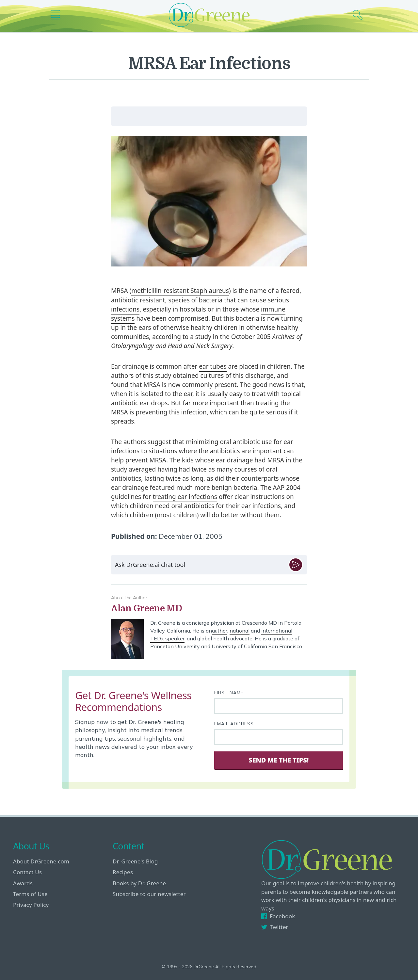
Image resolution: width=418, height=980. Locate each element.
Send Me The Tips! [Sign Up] (278, 760)
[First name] (279, 706)
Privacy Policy (31, 905)
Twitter (275, 927)
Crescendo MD (259, 623)
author (220, 631)
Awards (23, 883)
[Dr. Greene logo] (209, 15)
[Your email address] (279, 737)
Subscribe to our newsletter (149, 894)
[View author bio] (209, 609)
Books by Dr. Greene (139, 883)
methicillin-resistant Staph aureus (180, 291)
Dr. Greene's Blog (135, 861)
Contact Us (27, 872)
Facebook (278, 916)
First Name (229, 693)
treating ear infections (185, 497)
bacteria (211, 300)
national (240, 631)
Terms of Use (30, 894)
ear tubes (213, 366)
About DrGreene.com (41, 861)
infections (125, 309)
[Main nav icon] (58, 15)
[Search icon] (360, 15)
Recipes (123, 872)
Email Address (234, 724)
